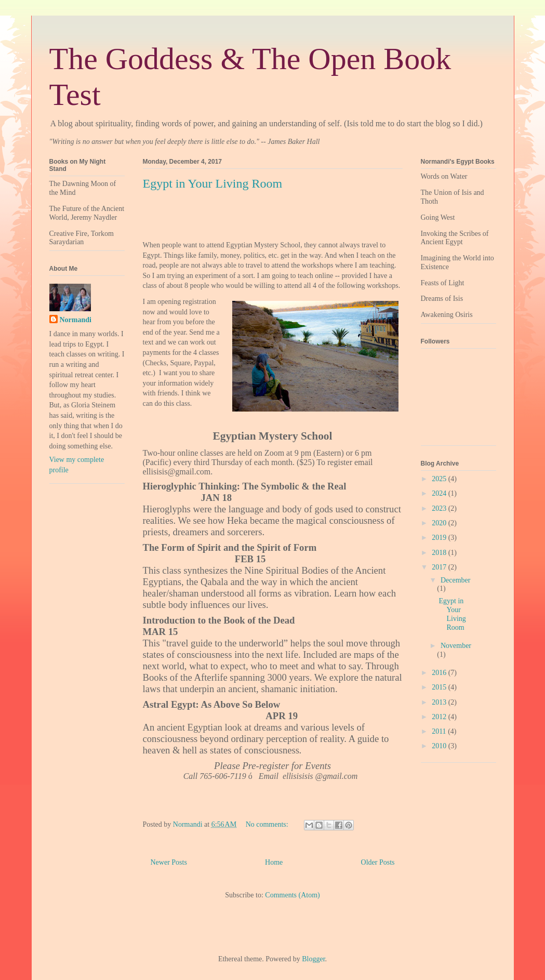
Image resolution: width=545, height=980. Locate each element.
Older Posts (378, 862)
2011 (440, 731)
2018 (440, 553)
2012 (440, 717)
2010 (440, 746)
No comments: (268, 824)
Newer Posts (169, 862)
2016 (440, 673)
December (456, 580)
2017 (440, 567)
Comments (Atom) (292, 895)
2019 (440, 538)
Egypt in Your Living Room (213, 183)
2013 (440, 702)
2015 (440, 687)
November (456, 646)
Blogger (313, 959)
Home (274, 862)
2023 (440, 508)
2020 (440, 523)
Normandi (76, 320)
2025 (440, 479)
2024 (440, 493)
